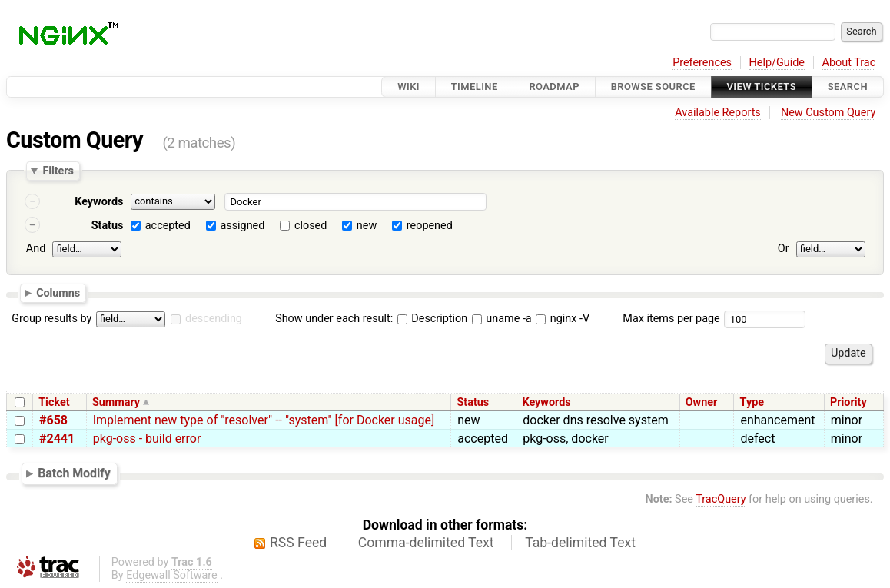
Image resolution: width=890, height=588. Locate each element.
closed (311, 226)
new (367, 226)
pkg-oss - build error (147, 439)
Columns (58, 292)
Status (108, 226)
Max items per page (671, 319)
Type (752, 402)
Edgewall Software (172, 575)
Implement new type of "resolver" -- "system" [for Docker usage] (264, 420)
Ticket (54, 402)
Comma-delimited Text (426, 543)
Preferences (702, 63)
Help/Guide (777, 63)
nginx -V (563, 319)
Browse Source (653, 86)
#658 (53, 420)
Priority (848, 402)
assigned (242, 226)
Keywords (99, 202)
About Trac (849, 63)
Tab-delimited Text (580, 543)
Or (784, 249)
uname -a (502, 319)
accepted (168, 226)
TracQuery (721, 499)
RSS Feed (298, 543)
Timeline (475, 86)
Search (848, 86)
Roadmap (554, 86)
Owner (702, 402)
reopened (430, 226)
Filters (58, 171)
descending (214, 319)
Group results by (51, 319)
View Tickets (762, 86)
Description (432, 319)
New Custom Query (828, 113)
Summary (116, 402)
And (36, 249)
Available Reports (718, 113)
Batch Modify (74, 473)
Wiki (408, 86)
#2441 (57, 439)
